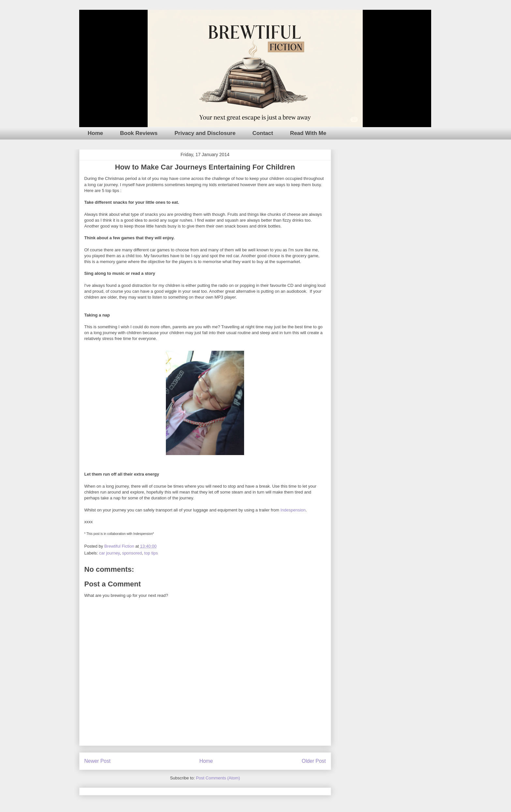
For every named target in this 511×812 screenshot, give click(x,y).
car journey (109, 553)
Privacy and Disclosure (205, 133)
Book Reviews (139, 133)
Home (95, 133)
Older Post (314, 761)
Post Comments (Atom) (218, 778)
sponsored (132, 553)
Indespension (293, 510)
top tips (151, 553)
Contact (263, 133)
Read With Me (308, 133)
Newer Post (98, 761)
